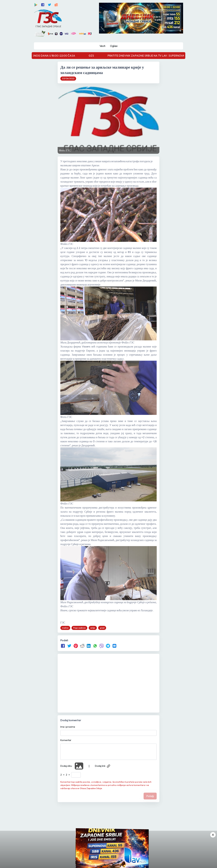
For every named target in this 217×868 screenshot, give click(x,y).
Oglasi (114, 46)
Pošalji (150, 796)
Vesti (102, 46)
